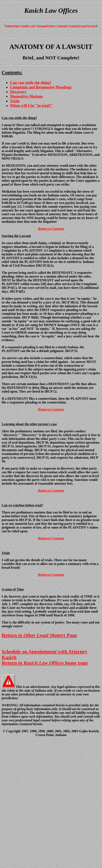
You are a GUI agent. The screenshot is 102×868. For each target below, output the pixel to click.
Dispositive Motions (26, 96)
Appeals (62, 26)
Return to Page (39, 635)
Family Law (28, 26)
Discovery (18, 92)
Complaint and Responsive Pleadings (41, 87)
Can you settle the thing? (31, 83)
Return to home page (45, 663)
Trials (15, 101)
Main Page (13, 26)
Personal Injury (47, 26)
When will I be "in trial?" (31, 106)
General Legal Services (83, 26)
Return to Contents (51, 229)
